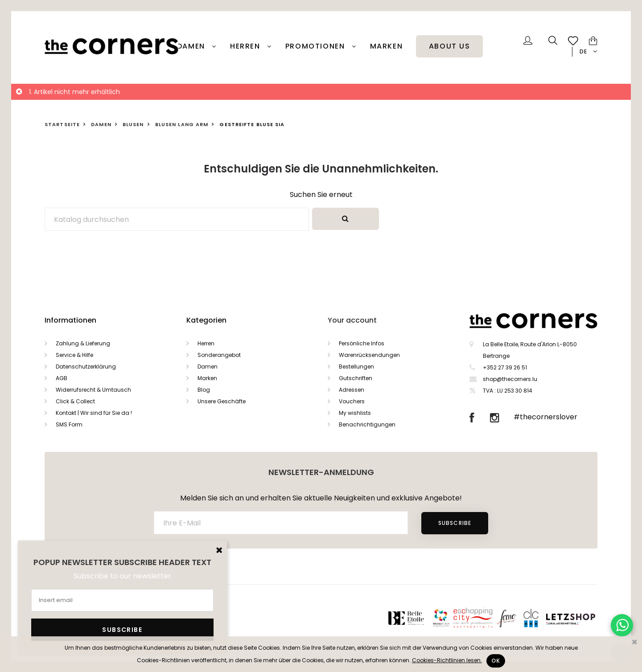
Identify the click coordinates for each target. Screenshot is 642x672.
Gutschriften (356, 378)
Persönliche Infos (362, 343)
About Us (450, 46)
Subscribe (455, 523)
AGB (62, 378)
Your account (352, 320)
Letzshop (582, 618)
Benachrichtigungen (367, 424)
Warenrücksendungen (369, 355)
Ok (496, 661)
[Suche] (177, 219)
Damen (192, 46)
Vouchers (352, 401)
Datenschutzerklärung (86, 367)
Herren (246, 46)
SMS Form (69, 424)
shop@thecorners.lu (510, 379)
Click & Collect (75, 401)
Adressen (352, 390)
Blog (204, 390)
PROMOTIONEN (316, 46)
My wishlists (355, 413)
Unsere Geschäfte (222, 401)
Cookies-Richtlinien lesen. (447, 660)
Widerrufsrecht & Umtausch (93, 390)
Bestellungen (356, 367)
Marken (387, 46)
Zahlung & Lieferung (83, 343)
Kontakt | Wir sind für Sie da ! (94, 413)
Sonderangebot (219, 355)
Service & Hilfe (74, 355)
